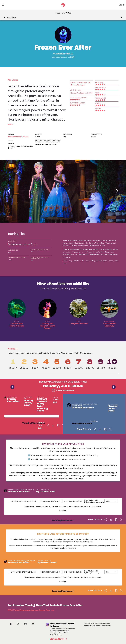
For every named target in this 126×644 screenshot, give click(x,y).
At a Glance (12, 17)
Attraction (60, 54)
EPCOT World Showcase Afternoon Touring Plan (31, 610)
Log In (122, 5)
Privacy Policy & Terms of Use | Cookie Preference (98, 626)
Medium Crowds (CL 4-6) (50, 501)
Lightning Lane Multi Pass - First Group (20, 147)
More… (11, 124)
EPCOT (70, 54)
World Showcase (14, 137)
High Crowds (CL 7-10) (73, 501)
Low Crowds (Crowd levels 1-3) (23, 501)
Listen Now (59, 639)
